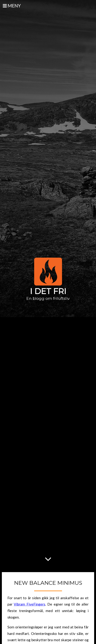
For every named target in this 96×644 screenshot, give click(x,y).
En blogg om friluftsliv (48, 298)
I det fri (48, 291)
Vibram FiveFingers (29, 604)
